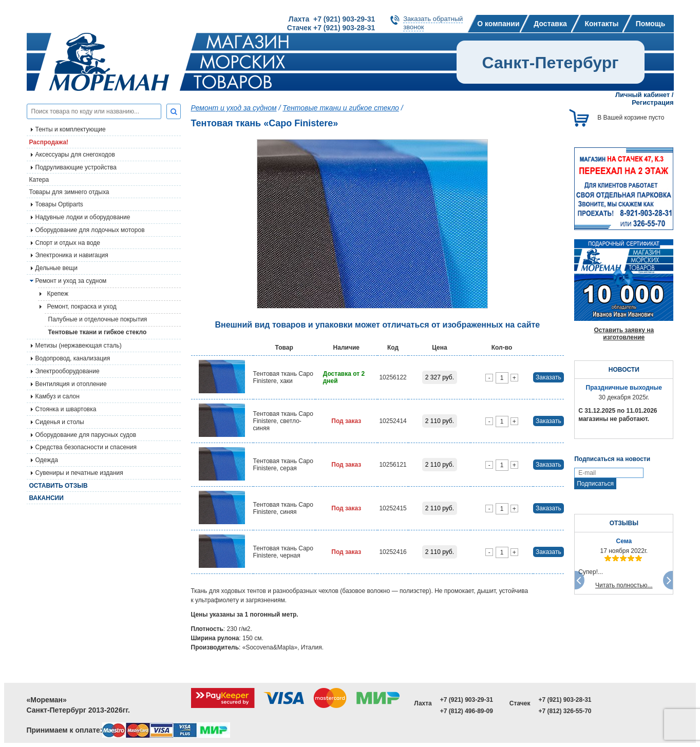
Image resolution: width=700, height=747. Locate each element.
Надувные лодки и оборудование (83, 217)
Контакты (601, 24)
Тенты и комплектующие (71, 129)
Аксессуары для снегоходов (75, 155)
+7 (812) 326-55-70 (565, 711)
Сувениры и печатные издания (79, 473)
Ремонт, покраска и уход (82, 307)
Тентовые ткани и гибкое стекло (98, 332)
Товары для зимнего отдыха (69, 192)
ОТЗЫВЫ (624, 523)
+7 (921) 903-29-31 (467, 700)
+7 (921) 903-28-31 (565, 700)
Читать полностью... (624, 585)
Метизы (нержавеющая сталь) (79, 346)
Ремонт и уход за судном (71, 281)
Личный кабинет (642, 95)
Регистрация (652, 102)
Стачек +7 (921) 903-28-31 (331, 28)
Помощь (651, 24)
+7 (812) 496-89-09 (467, 711)
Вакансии (46, 498)
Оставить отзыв (59, 486)
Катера (39, 180)
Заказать (548, 377)
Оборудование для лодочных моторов (90, 230)
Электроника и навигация (72, 255)
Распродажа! (49, 142)
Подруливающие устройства (76, 167)
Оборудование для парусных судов (86, 435)
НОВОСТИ (624, 370)
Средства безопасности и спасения (86, 447)
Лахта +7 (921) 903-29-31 (332, 19)
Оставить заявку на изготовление (624, 334)
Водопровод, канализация (73, 358)
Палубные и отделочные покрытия (98, 319)
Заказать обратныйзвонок (433, 23)
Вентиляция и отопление (71, 384)
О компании (498, 24)
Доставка (550, 24)
